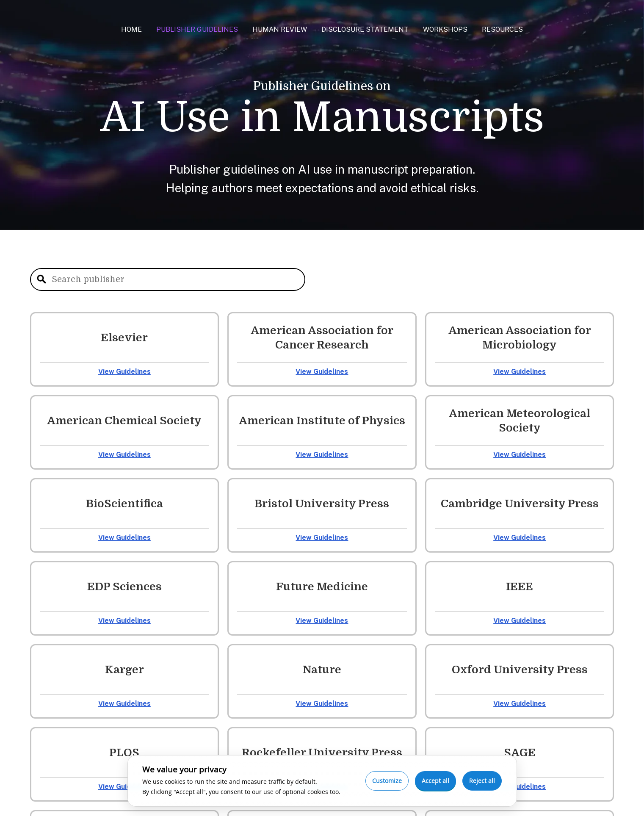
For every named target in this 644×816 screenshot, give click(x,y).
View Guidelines (124, 372)
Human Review (280, 29)
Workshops (445, 29)
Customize (387, 781)
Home (131, 29)
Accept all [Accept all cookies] (435, 781)
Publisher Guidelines (197, 29)
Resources (502, 29)
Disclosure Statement (365, 29)
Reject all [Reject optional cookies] (482, 781)
